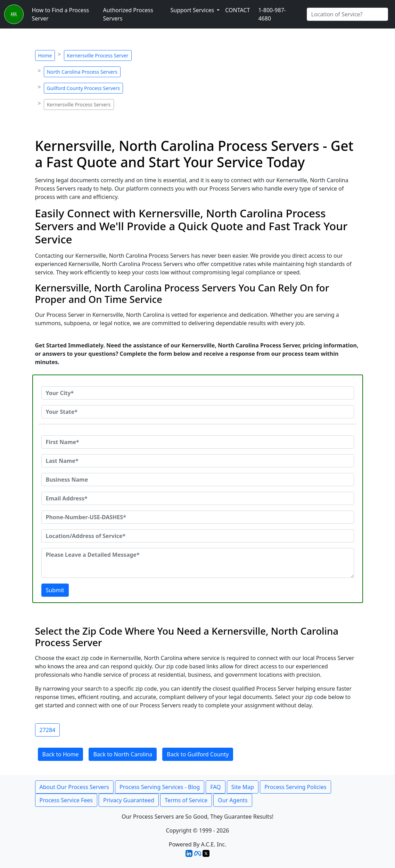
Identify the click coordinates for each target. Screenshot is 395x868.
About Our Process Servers (74, 787)
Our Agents (233, 800)
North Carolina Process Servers (82, 72)
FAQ (215, 787)
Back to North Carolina (123, 754)
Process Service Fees (66, 800)
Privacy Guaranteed (129, 800)
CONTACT (237, 10)
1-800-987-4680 (272, 14)
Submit (55, 590)
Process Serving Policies (295, 787)
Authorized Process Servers (128, 14)
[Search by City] (347, 14)
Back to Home (61, 754)
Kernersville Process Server (98, 55)
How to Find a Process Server (61, 14)
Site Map (243, 787)
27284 (48, 730)
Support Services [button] (193, 10)
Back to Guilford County (198, 754)
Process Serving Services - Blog (160, 787)
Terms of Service (186, 800)
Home (45, 55)
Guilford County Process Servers (84, 88)
